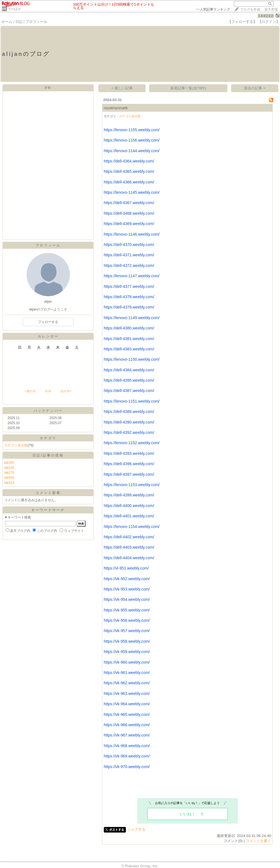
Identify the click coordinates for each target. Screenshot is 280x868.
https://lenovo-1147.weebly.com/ (132, 276)
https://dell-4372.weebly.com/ (129, 266)
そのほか (15, 9)
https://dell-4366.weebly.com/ (129, 182)
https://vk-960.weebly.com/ (127, 662)
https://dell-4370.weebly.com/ (129, 245)
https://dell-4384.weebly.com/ (129, 370)
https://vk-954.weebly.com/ (127, 599)
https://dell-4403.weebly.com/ (129, 547)
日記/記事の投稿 (48, 455)
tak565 (9, 463)
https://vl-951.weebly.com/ (126, 568)
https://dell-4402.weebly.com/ (129, 537)
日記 (19, 22)
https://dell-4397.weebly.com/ (129, 474)
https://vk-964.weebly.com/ (127, 704)
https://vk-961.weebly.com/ (127, 673)
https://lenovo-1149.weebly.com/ (132, 318)
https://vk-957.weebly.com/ (127, 631)
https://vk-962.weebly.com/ (127, 683)
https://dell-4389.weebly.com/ (129, 412)
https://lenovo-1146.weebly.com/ (132, 234)
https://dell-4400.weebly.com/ (129, 506)
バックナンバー (48, 411)
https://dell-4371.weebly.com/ (129, 255)
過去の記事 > (255, 88)
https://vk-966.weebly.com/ (127, 725)
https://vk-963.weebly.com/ (127, 694)
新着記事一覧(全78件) (188, 88)
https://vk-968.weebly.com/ (127, 746)
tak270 (9, 473)
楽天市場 (271, 9)
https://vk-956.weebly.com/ (127, 620)
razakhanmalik (116, 108)
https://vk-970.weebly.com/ (127, 767)
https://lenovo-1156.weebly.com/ (132, 140)
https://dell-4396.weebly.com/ (129, 464)
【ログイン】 (269, 22)
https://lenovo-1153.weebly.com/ (132, 485)
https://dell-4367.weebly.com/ (129, 203)
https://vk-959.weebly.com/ (127, 652)
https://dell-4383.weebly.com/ (129, 349)
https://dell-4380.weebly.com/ (129, 328)
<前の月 (30, 391)
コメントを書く (258, 841)
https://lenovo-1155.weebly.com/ (132, 130)
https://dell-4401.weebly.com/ (129, 516)
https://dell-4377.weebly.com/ (129, 286)
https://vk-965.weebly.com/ (127, 714)
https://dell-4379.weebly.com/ (129, 307)
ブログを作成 (250, 9)
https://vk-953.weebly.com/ (127, 589)
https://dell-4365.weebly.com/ (129, 171)
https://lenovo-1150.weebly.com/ (132, 359)
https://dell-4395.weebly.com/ (129, 380)
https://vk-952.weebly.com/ (127, 579)
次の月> (66, 391)
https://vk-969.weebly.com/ (127, 756)
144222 (266, 16)
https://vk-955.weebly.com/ (127, 610)
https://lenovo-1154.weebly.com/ (132, 527)
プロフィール (36, 22)
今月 (48, 391)
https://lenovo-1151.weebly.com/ (132, 401)
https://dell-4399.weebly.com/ (129, 495)
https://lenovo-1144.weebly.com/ (132, 151)
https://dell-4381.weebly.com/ (129, 339)
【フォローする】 (242, 22)
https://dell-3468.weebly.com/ (129, 213)
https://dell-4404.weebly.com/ (129, 558)
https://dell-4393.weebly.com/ (129, 453)
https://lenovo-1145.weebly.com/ (132, 192)
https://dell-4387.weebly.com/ (129, 391)
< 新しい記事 (122, 88)
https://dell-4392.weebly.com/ (129, 432)
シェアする (137, 829)
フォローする (48, 322)
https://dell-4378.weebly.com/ (129, 297)
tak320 (9, 468)
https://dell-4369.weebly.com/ (129, 224)
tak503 (9, 478)
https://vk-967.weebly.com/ (127, 735)
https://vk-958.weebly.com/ (127, 641)
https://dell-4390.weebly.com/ (129, 422)
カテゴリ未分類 (16, 445)
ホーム (7, 22)
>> (213, 9)
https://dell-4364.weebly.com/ (129, 161)
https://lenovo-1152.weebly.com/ (132, 443)
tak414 (9, 483)
